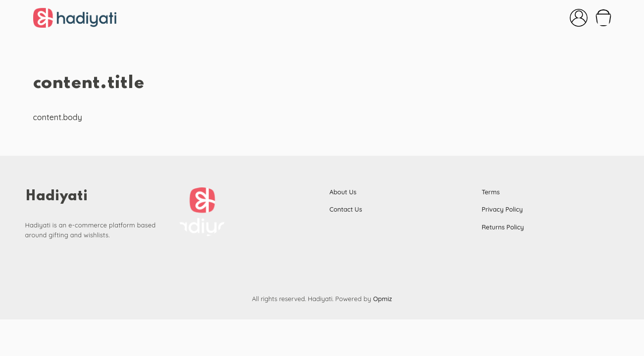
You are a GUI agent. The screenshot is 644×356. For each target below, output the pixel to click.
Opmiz (383, 299)
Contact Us (346, 209)
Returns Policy (503, 227)
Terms (491, 192)
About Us (343, 192)
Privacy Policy (502, 209)
